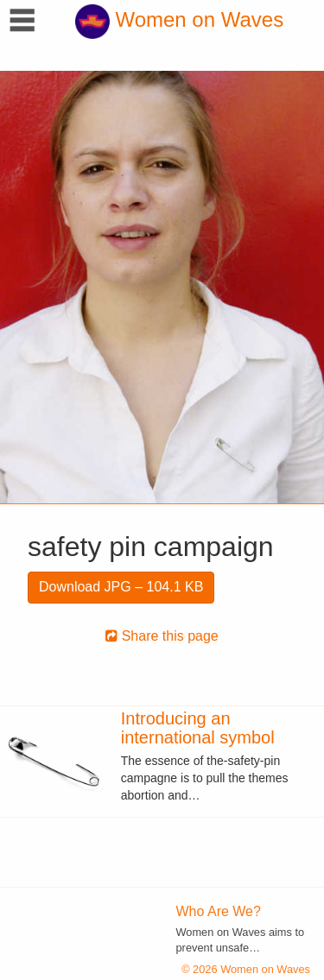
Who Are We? (219, 911)
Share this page (162, 636)
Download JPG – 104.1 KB (121, 587)
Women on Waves (179, 19)
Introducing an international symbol (198, 728)
